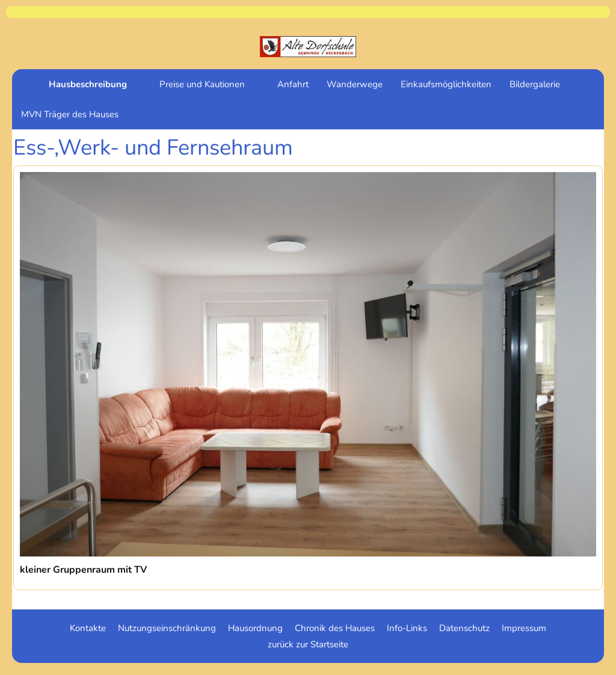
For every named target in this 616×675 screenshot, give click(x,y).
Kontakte (88, 628)
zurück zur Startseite (308, 644)
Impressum (524, 628)
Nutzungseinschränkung (167, 628)
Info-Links (407, 628)
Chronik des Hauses (335, 628)
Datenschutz (464, 628)
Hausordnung (255, 628)
